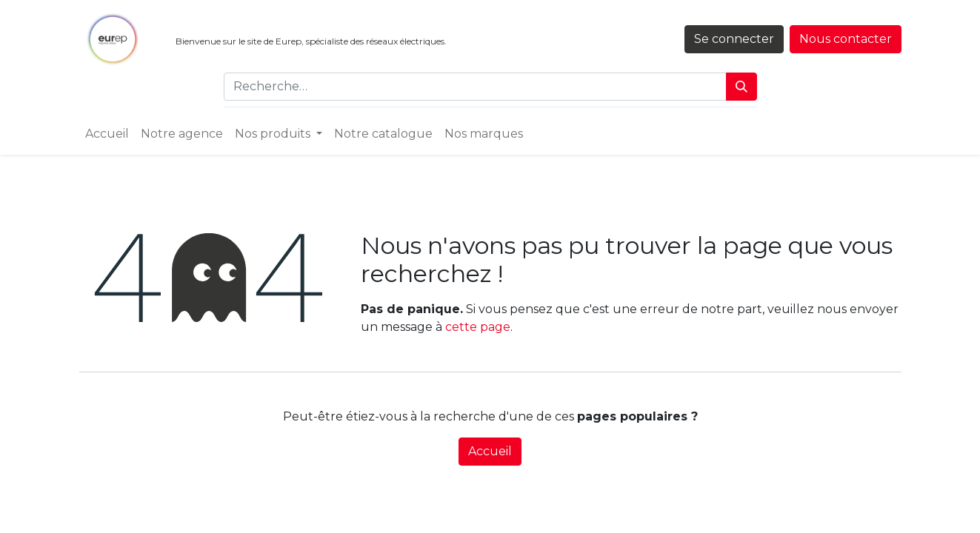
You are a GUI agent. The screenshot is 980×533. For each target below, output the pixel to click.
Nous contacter (846, 39)
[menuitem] (107, 134)
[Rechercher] (741, 87)
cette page (478, 327)
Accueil (490, 451)
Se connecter (734, 39)
